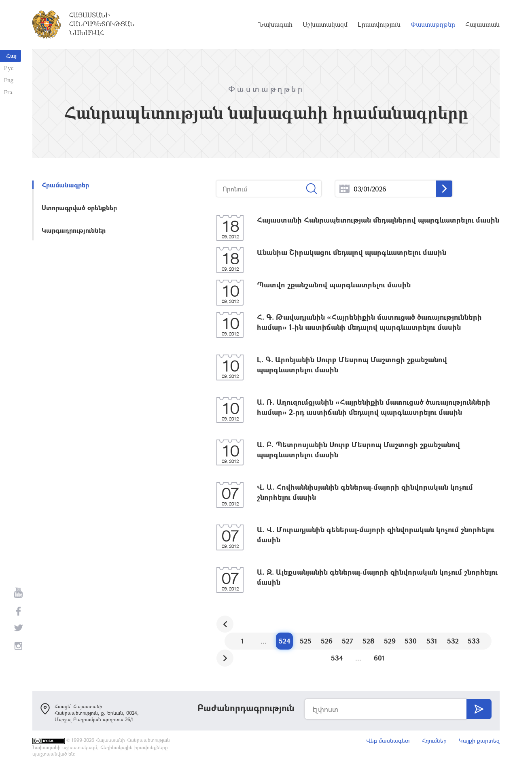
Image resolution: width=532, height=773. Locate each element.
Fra (8, 92)
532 (453, 641)
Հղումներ (434, 740)
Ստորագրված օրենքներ (79, 207)
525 (306, 641)
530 (411, 641)
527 (348, 641)
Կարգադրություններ (74, 230)
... (344, 189)
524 (285, 641)
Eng (9, 80)
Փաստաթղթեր (433, 24)
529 (390, 641)
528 (369, 641)
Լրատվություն (379, 24)
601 (379, 658)
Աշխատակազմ (325, 24)
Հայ (11, 56)
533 (474, 641)
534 (337, 658)
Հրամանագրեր (65, 185)
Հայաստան (482, 24)
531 (432, 641)
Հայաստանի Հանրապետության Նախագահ (102, 24)
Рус (9, 68)
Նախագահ (275, 24)
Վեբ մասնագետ (388, 740)
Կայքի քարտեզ (479, 740)
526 (327, 641)
